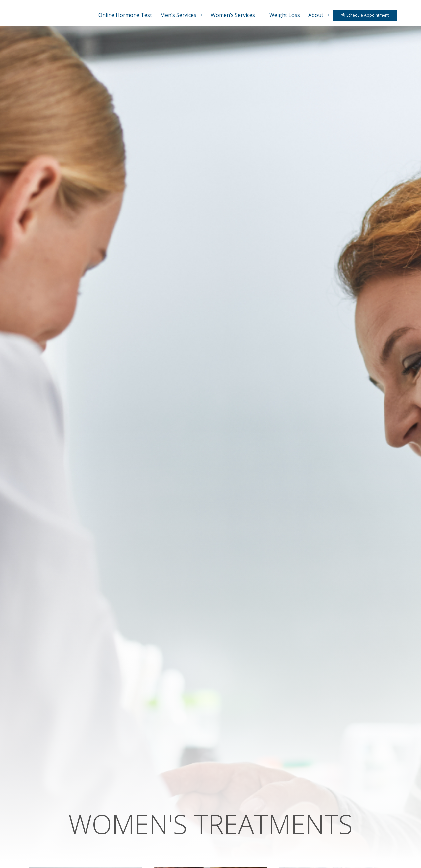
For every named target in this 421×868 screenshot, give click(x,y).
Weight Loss (285, 15)
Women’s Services (236, 15)
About (319, 15)
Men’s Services (181, 15)
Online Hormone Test (125, 15)
